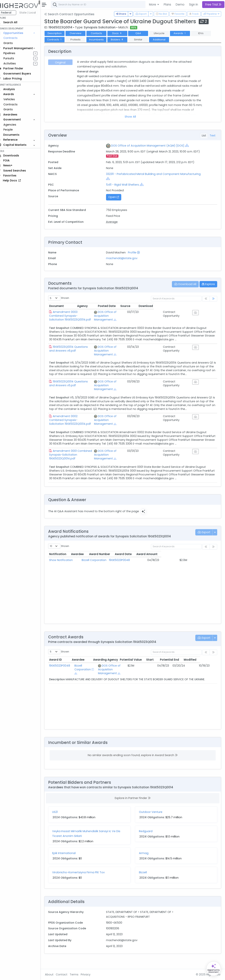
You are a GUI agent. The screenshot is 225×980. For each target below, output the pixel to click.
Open (117, 197)
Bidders (123, 40)
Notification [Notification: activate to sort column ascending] (63, 562)
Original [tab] (65, 63)
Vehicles (14, 99)
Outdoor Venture (153, 820)
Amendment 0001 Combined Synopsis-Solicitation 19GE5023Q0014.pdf (83, 460)
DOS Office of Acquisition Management (133, 314)
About (55, 974)
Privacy (91, 974)
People (13, 130)
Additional (164, 40)
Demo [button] (180, 4)
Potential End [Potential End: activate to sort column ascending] (187, 667)
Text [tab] (213, 135)
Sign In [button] (193, 4)
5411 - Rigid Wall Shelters (126, 185)
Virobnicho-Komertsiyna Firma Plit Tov (84, 880)
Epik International (69, 861)
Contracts (16, 38)
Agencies (15, 125)
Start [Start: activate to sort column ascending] (167, 667)
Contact (67, 974)
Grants (13, 43)
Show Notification (66, 568)
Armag (146, 861)
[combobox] (113, 5)
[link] (213, 299)
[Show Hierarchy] (191, 145)
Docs (123, 33)
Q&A (144, 33)
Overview (81, 33)
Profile (137, 252)
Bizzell (146, 880)
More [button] (153, 4)
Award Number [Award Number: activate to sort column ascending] (133, 562)
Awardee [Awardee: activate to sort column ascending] (94, 562)
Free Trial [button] (213, 4)
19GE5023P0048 (133, 568)
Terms (79, 974)
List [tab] (204, 135)
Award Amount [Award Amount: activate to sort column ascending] (195, 562)
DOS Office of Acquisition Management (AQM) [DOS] (151, 146)
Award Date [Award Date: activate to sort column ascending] (164, 562)
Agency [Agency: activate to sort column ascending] (122, 306)
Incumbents (102, 40)
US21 (60, 820)
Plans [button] (167, 4)
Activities (15, 63)
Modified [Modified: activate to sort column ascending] (207, 667)
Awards (185, 33)
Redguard (148, 839)
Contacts (102, 33)
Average (115, 222)
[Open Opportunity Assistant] (214, 969)
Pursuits (14, 58)
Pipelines (15, 53)
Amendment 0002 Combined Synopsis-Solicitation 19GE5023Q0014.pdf (83, 426)
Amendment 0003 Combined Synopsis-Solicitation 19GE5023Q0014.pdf (83, 314)
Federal (12, 13)
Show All (133, 117)
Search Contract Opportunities (75, 14)
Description (60, 33)
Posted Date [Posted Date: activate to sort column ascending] (164, 306)
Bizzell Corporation (100, 568)
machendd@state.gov (125, 258)
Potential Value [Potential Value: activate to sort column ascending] (148, 667)
